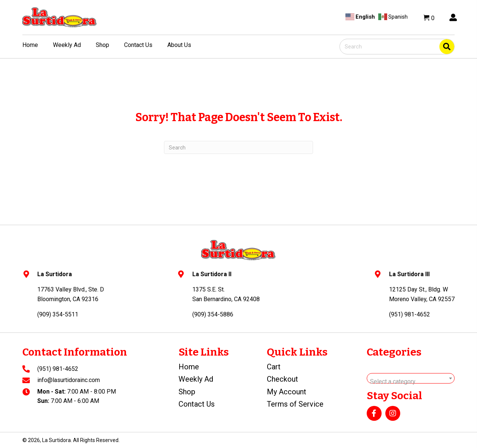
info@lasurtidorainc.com (69, 380)
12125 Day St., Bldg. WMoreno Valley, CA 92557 (422, 294)
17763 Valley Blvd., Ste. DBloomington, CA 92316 (71, 294)
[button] (374, 413)
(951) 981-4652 (58, 369)
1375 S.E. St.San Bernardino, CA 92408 (226, 294)
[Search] (238, 147)
